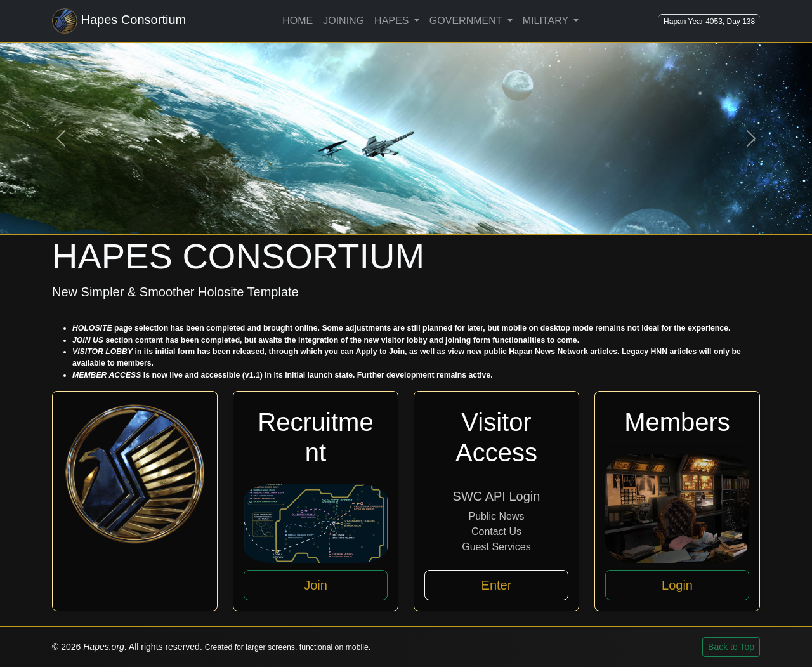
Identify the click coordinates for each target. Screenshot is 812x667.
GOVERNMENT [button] (467, 21)
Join (316, 585)
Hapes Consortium (119, 21)
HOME (298, 21)
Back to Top (731, 647)
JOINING (344, 21)
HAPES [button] (393, 21)
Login (677, 585)
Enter (497, 585)
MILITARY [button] (547, 21)
